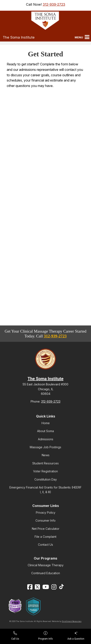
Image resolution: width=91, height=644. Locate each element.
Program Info (45, 636)
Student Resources (45, 463)
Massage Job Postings (45, 447)
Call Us (15, 636)
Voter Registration (45, 471)
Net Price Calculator (46, 529)
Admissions (46, 439)
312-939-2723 (54, 4)
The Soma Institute (19, 37)
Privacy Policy (46, 512)
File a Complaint (45, 537)
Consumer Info (45, 520)
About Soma (45, 431)
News (46, 455)
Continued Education (46, 573)
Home (46, 423)
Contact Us (45, 545)
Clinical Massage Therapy (46, 565)
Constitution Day (46, 479)
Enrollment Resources (72, 621)
